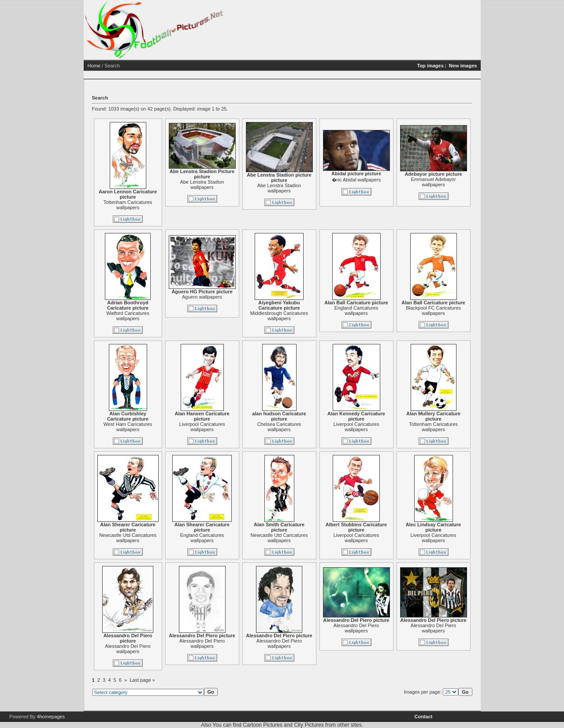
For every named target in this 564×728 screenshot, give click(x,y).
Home (94, 66)
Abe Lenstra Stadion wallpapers (202, 185)
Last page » (142, 680)
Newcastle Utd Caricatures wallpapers (128, 538)
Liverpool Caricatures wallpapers (202, 427)
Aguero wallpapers (202, 297)
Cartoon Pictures (262, 725)
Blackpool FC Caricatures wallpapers (433, 310)
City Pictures (309, 725)
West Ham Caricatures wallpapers (128, 427)
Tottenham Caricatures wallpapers (128, 205)
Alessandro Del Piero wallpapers (128, 649)
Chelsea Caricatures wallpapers (279, 427)
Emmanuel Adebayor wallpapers (433, 182)
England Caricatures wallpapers (356, 310)
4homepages (51, 717)
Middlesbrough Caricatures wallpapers (279, 316)
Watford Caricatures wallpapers (128, 316)
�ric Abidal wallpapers (356, 180)
